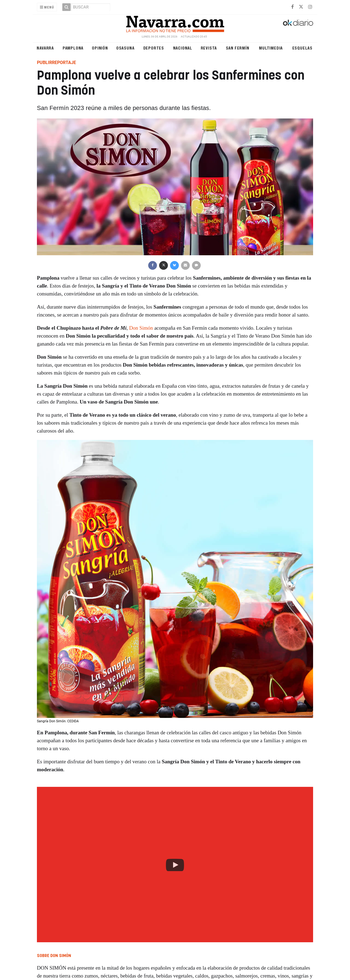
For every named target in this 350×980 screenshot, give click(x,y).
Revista (209, 48)
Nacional (183, 48)
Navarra (45, 48)
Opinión (100, 48)
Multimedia (271, 48)
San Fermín (238, 48)
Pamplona (73, 48)
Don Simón (141, 328)
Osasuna (125, 48)
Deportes (154, 48)
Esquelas (302, 48)
